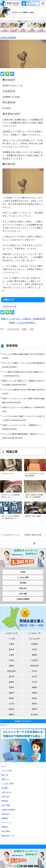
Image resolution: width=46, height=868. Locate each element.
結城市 (34, 698)
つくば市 (12, 639)
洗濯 (32, 329)
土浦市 (12, 655)
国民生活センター (8, 836)
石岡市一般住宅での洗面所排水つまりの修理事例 (34, 496)
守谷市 (12, 660)
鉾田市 (12, 709)
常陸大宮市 (34, 666)
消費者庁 (5, 827)
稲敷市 (12, 693)
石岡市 (12, 687)
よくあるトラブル (7, 474)
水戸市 (34, 677)
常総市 (12, 666)
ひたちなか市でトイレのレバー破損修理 (13, 535)
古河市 (34, 649)
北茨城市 (34, 644)
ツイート (4, 725)
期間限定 (5, 818)
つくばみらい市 (34, 633)
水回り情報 (23, 594)
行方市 (12, 704)
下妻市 (12, 644)
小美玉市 (34, 660)
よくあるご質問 (23, 577)
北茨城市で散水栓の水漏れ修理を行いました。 (35, 535)
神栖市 (34, 687)
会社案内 (5, 788)
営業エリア (6, 779)
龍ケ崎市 (34, 715)
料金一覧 (5, 775)
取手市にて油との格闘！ (34, 516)
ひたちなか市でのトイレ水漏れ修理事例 (34, 475)
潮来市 (12, 682)
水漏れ (24, 329)
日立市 (34, 671)
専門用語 (23, 583)
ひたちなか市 (34, 639)
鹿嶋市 (12, 715)
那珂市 (34, 704)
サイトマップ (7, 823)
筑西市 (12, 698)
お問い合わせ (7, 792)
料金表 (23, 572)
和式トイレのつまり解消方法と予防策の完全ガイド (10, 517)
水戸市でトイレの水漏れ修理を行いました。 (10, 496)
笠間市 (34, 693)
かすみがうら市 (10, 306)
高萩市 (34, 709)
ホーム (4, 766)
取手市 (12, 649)
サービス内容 (7, 771)
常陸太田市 (12, 671)
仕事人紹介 (23, 588)
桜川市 (12, 677)
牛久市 (34, 682)
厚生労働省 (6, 831)
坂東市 (34, 655)
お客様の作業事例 (8, 38)
